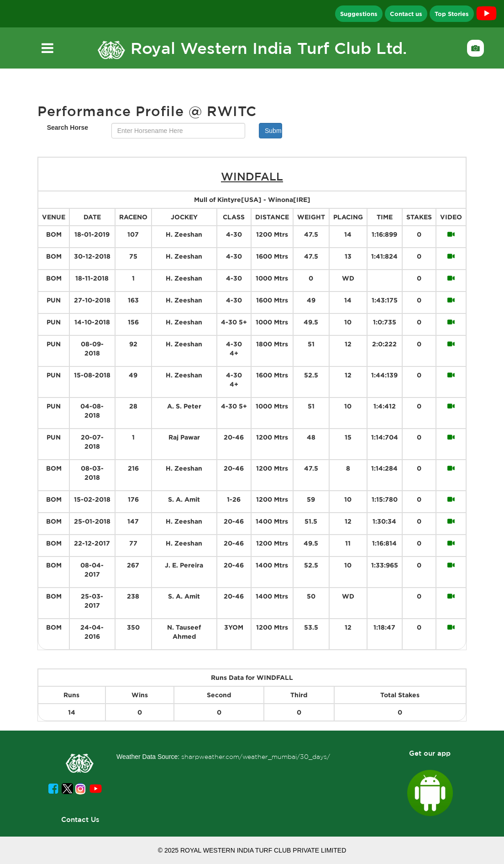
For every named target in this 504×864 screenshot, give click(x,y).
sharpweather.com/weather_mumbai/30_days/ (256, 757)
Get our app (430, 753)
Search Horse (68, 127)
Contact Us (80, 819)
